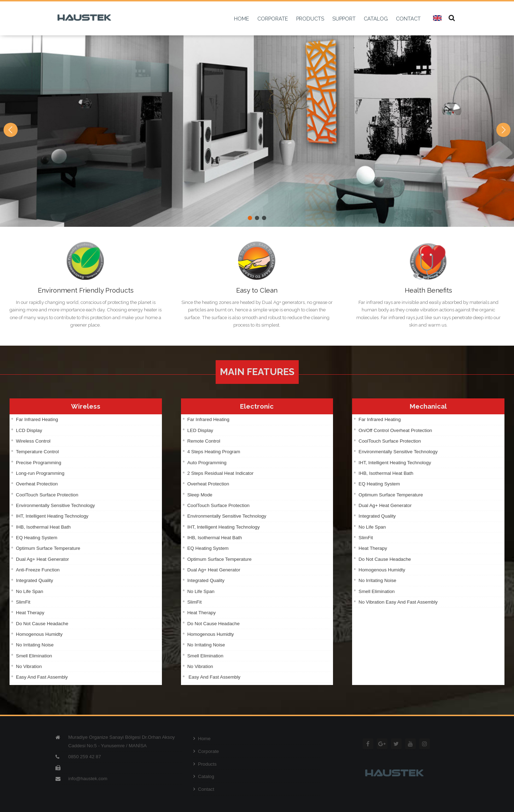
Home (202, 739)
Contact (204, 789)
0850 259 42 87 (85, 757)
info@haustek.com (88, 779)
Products (205, 764)
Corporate (206, 751)
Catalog (204, 776)
